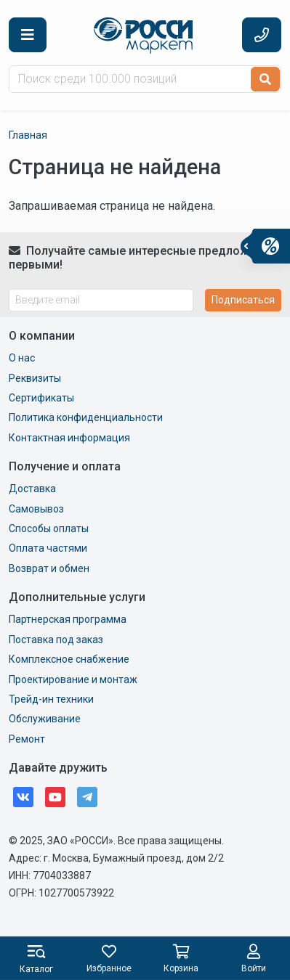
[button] (28, 35)
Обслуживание (45, 719)
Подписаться (243, 300)
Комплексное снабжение (69, 659)
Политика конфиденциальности (86, 417)
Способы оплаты (49, 528)
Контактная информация (69, 438)
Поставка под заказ (56, 640)
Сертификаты (41, 398)
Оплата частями (48, 548)
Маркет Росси (145, 36)
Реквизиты (35, 378)
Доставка (32, 489)
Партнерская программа (68, 619)
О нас (22, 358)
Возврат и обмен (49, 568)
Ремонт (27, 739)
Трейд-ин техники (51, 699)
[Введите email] (101, 300)
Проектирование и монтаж (73, 679)
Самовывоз (36, 509)
